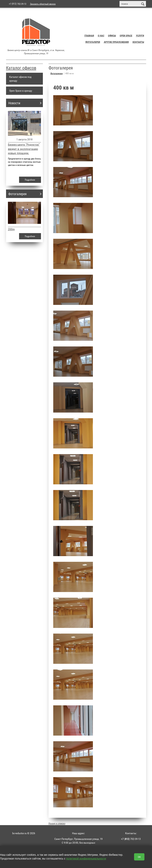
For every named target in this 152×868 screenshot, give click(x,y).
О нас (101, 36)
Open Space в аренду (21, 91)
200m (11, 229)
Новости (14, 103)
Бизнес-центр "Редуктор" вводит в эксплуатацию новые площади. (24, 149)
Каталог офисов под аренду (20, 79)
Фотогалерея (93, 42)
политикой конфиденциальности (86, 859)
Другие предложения (116, 42)
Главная (89, 36)
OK (139, 857)
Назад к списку (57, 823)
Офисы (112, 36)
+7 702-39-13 (18, 4)
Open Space (126, 36)
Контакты (138, 42)
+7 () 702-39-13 (131, 839)
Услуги (140, 36)
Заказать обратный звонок (43, 4)
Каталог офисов (21, 68)
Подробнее (30, 180)
